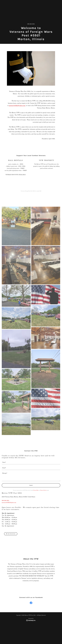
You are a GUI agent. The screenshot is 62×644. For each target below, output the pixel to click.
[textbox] (31, 462)
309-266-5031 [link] (31, 24)
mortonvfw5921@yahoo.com (17, 106)
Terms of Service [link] (43, 490)
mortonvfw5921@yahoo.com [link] (9, 503)
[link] (31, 603)
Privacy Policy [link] (36, 490)
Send (31, 485)
